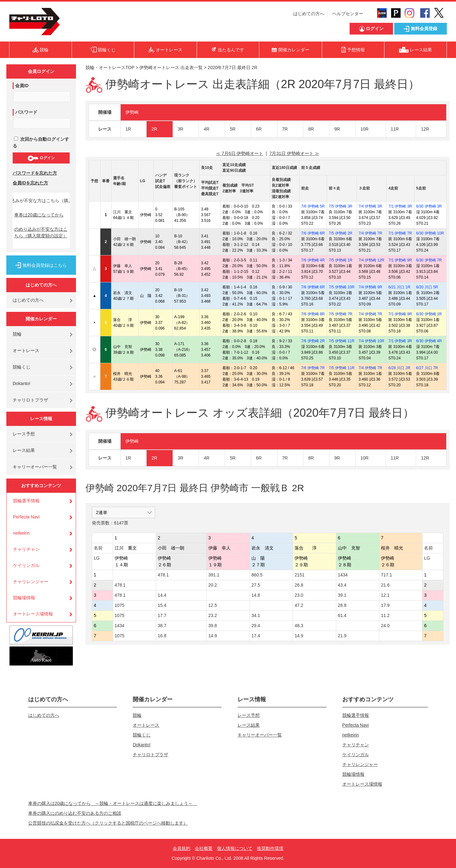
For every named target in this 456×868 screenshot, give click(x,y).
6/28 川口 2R (399, 368)
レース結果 (24, 450)
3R (180, 129)
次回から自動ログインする (41, 142)
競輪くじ (22, 367)
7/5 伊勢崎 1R (341, 260)
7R (285, 129)
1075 (120, 605)
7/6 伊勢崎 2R (313, 341)
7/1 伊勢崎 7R (400, 233)
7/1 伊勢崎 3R (400, 206)
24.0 (385, 626)
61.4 (342, 615)
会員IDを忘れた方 (30, 183)
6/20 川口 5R (427, 287)
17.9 (385, 605)
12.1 (385, 595)
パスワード (26, 112)
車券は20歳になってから (39, 215)
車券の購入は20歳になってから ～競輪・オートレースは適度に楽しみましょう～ (113, 803)
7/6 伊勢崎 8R (313, 314)
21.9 (342, 636)
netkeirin (21, 533)
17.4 (256, 636)
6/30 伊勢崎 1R (429, 314)
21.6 (385, 585)
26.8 (299, 585)
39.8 (213, 626)
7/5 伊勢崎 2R (341, 233)
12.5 (213, 605)
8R (311, 129)
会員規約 (181, 848)
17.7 (162, 615)
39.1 (342, 595)
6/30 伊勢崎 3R (429, 206)
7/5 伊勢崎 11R (342, 341)
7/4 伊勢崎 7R (370, 233)
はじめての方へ (309, 14)
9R (337, 129)
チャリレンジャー (31, 582)
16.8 (162, 636)
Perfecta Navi (26, 517)
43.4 (342, 585)
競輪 (17, 334)
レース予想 (24, 434)
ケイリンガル (26, 565)
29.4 (256, 626)
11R (395, 129)
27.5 (256, 585)
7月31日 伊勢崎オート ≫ (294, 153)
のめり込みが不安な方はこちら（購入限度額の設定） (41, 232)
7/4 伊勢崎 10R (371, 341)
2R (154, 129)
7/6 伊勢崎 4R (313, 260)
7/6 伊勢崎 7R (313, 368)
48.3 (299, 626)
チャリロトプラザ (30, 400)
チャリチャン (26, 549)
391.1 (214, 575)
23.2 (213, 615)
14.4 (162, 595)
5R (233, 129)
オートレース (26, 350)
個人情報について (235, 848)
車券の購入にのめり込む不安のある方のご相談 (75, 813)
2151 (299, 575)
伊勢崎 (132, 112)
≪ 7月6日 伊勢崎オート (240, 153)
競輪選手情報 (26, 501)
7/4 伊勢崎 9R (370, 287)
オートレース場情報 (33, 614)
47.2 (299, 605)
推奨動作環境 (270, 848)
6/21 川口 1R (399, 287)
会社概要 (204, 848)
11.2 (385, 615)
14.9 (213, 636)
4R (206, 129)
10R (364, 129)
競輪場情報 (24, 598)
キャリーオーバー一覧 (35, 467)
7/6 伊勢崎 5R (313, 206)
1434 (343, 575)
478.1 (163, 575)
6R (259, 129)
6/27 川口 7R (427, 368)
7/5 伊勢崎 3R (341, 206)
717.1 (386, 575)
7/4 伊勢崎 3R (370, 206)
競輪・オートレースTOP (110, 68)
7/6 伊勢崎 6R (313, 233)
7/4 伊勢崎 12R (371, 260)
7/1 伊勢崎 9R (400, 260)
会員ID (22, 86)
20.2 (213, 585)
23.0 (299, 595)
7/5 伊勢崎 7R (341, 314)
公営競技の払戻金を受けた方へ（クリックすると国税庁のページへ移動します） (108, 823)
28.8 (342, 605)
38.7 (162, 626)
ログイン (41, 158)
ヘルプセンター (348, 14)
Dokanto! (22, 383)
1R (128, 129)
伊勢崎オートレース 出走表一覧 (171, 68)
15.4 (162, 605)
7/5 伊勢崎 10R (342, 287)
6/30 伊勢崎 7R (429, 260)
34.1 (256, 615)
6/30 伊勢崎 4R (429, 341)
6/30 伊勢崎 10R (430, 233)
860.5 (257, 575)
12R (425, 129)
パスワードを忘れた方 (35, 173)
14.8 (256, 595)
